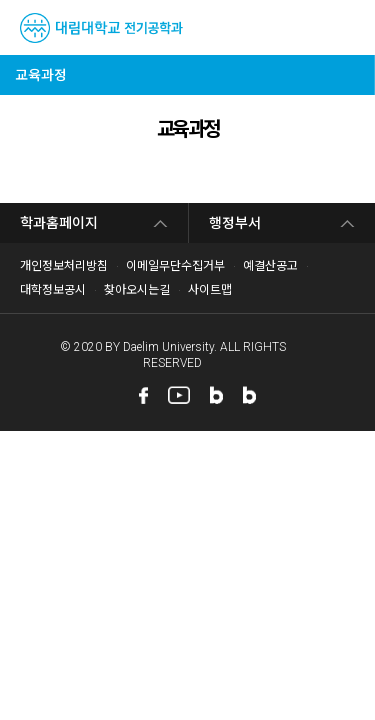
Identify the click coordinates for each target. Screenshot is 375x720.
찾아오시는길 (137, 290)
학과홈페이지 (59, 223)
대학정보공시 (53, 290)
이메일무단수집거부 (175, 266)
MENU (347, 28)
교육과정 (41, 75)
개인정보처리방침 (64, 266)
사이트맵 (210, 290)
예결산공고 (270, 266)
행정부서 (235, 223)
